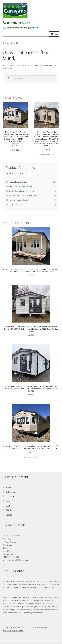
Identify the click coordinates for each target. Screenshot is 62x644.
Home (7, 43)
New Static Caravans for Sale (20, 186)
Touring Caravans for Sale (19, 200)
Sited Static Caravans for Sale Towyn (23, 195)
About (8, 501)
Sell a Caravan (11, 492)
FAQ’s (8, 506)
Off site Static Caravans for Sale (21, 191)
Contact (9, 515)
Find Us (9, 510)
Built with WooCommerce (13, 631)
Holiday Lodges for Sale (18, 182)
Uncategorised (15, 204)
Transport (10, 496)
